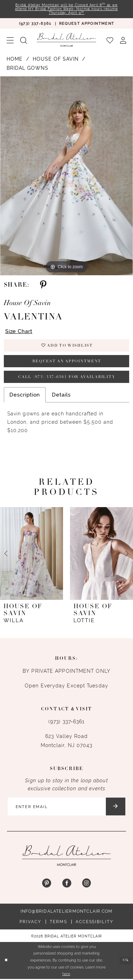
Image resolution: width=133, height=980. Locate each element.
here (66, 975)
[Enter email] (66, 807)
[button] (10, 40)
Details (61, 395)
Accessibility (95, 923)
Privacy (30, 923)
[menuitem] (35, 24)
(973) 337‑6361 (66, 722)
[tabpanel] (66, 176)
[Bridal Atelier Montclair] (66, 40)
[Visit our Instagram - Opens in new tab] (87, 884)
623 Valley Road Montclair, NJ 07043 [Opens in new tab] (67, 741)
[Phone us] (35, 24)
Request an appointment (67, 362)
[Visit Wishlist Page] (110, 40)
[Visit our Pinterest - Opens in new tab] (46, 884)
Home (15, 59)
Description (25, 395)
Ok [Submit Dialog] (126, 961)
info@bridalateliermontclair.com (67, 912)
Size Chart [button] (19, 331)
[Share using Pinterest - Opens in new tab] (43, 285)
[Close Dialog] (6, 961)
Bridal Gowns (28, 68)
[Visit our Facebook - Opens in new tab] (66, 884)
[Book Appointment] (87, 24)
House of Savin (56, 59)
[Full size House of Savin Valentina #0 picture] (66, 176)
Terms (58, 923)
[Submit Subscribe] (116, 807)
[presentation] (32, 554)
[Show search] (24, 40)
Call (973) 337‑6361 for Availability (67, 378)
